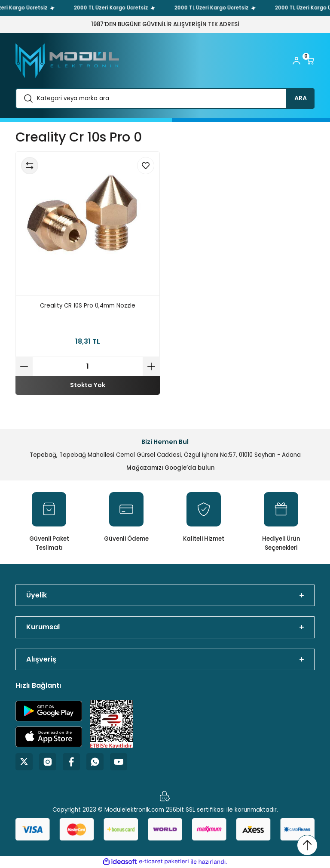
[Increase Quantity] (151, 366)
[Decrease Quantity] (24, 366)
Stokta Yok (88, 385)
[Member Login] (296, 61)
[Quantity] (88, 366)
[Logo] (67, 61)
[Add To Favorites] (146, 166)
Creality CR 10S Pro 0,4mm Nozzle (88, 306)
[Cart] (310, 61)
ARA (301, 98)
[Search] (165, 98)
